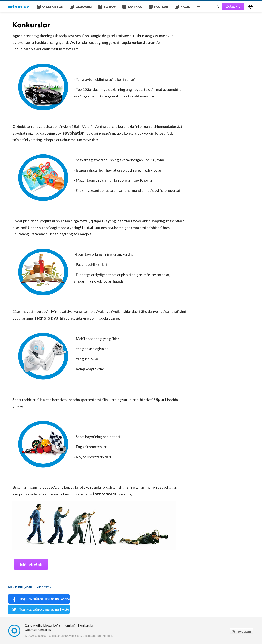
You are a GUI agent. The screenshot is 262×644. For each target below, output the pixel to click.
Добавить (233, 6)
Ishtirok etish (31, 564)
